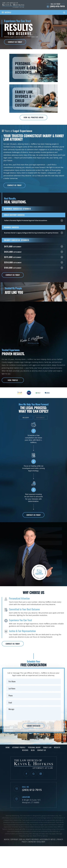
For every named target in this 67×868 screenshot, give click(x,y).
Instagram (41, 775)
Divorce (28, 37)
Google (33, 775)
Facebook (26, 775)
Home (8, 749)
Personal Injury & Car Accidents (33, 68)
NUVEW (7, 841)
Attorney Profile (19, 749)
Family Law (35, 37)
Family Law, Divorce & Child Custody (33, 99)
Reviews (25, 751)
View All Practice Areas (33, 118)
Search (64, 13)
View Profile (13, 381)
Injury (26, 418)
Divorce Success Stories (18, 209)
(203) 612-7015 (57, 6)
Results (57, 749)
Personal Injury (9, 37)
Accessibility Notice (48, 841)
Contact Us (42, 751)
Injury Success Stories (17, 241)
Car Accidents (20, 37)
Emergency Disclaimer (37, 843)
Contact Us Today (15, 42)
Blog (33, 751)
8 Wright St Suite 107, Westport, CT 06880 (31, 803)
